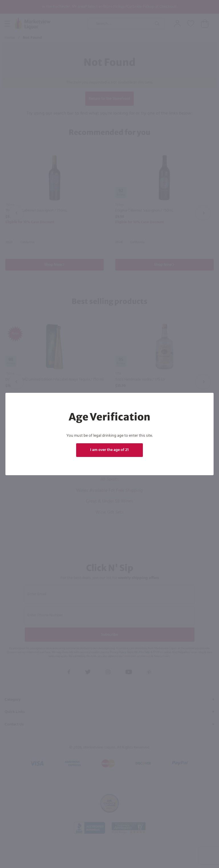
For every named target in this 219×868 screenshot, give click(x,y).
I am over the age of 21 (110, 450)
